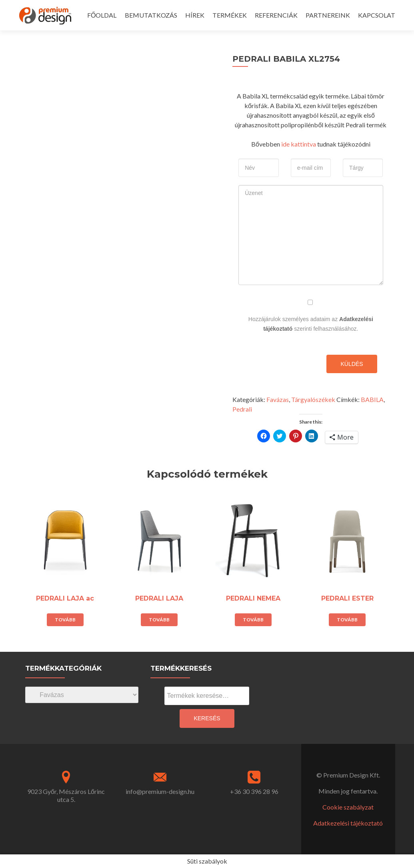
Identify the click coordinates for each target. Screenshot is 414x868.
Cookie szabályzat (348, 807)
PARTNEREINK (328, 15)
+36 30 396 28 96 (254, 791)
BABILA (372, 399)
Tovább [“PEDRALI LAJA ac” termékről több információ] (65, 620)
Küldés (352, 364)
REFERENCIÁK (276, 15)
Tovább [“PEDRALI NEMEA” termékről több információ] (253, 620)
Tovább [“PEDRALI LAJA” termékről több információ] (159, 620)
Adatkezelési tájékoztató (348, 823)
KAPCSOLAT (377, 15)
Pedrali (242, 409)
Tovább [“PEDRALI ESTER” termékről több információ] (347, 620)
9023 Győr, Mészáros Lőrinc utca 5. (66, 795)
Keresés (207, 718)
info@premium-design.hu (160, 791)
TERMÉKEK (230, 15)
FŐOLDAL (102, 15)
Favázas (278, 399)
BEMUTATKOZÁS (151, 15)
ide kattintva (298, 144)
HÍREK (195, 15)
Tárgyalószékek (313, 399)
